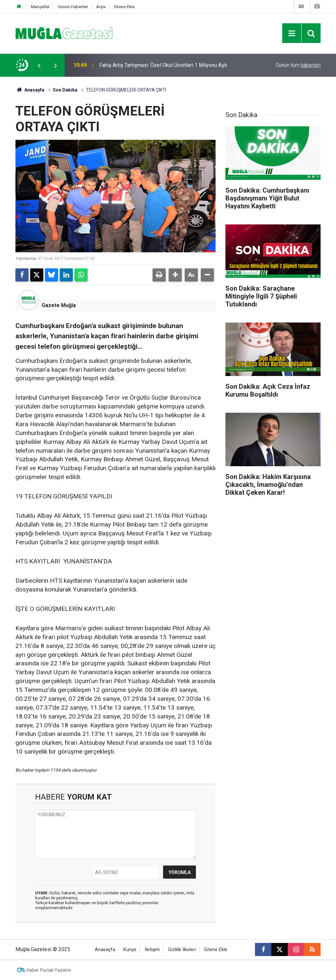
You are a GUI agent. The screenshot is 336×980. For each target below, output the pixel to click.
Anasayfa (30, 90)
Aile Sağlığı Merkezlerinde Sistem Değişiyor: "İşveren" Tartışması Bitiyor (161, 65)
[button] (175, 275)
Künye (130, 950)
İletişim (152, 950)
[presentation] (39, 65)
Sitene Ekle (124, 7)
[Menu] (292, 33)
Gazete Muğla (59, 305)
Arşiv (101, 7)
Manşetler (40, 7)
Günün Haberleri (73, 7)
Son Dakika (65, 90)
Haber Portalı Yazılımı (49, 970)
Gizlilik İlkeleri (182, 950)
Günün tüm (298, 65)
